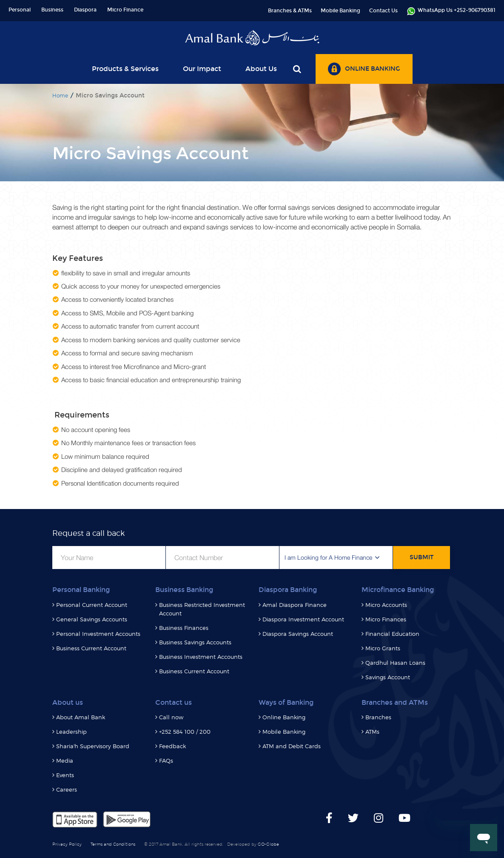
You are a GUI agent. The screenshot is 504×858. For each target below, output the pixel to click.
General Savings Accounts (92, 619)
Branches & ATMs (290, 11)
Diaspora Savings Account (298, 634)
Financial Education (392, 634)
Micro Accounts (386, 605)
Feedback (172, 746)
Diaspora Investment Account (303, 619)
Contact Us (383, 11)
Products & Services (125, 69)
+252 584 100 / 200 (185, 732)
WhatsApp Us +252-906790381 (451, 11)
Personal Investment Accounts (98, 634)
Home (60, 96)
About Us (261, 69)
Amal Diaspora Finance (295, 605)
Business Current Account (91, 648)
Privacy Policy (67, 844)
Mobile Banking (340, 11)
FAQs (166, 761)
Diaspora (85, 10)
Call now (171, 717)
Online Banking (284, 717)
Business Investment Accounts (201, 657)
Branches (378, 717)
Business (52, 10)
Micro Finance (125, 10)
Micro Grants (383, 648)
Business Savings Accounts (195, 642)
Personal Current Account (92, 605)
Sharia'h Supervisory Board (93, 746)
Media (65, 761)
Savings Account (388, 677)
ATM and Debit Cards (292, 746)
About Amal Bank (81, 717)
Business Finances (184, 628)
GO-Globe (268, 844)
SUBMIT (421, 557)
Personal (20, 10)
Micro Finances (386, 619)
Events (65, 775)
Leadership (71, 732)
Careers (67, 789)
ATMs (372, 732)
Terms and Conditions (113, 844)
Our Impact (202, 69)
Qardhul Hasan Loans (395, 663)
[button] (336, 558)
